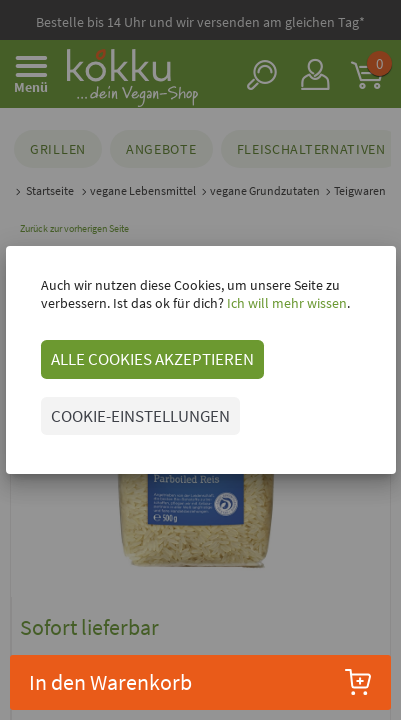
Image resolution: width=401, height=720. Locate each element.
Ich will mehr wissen (285, 303)
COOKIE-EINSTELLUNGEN (140, 416)
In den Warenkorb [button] (200, 682)
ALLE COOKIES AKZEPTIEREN (152, 359)
